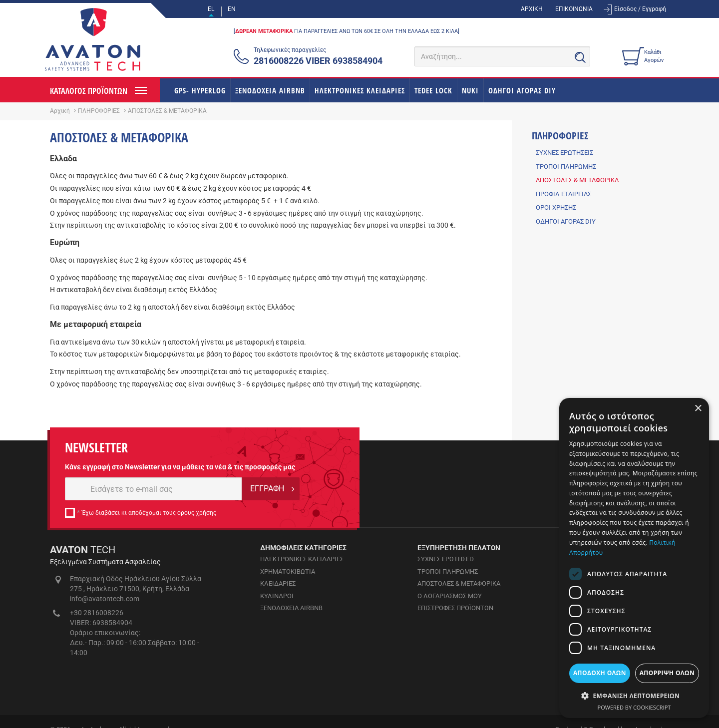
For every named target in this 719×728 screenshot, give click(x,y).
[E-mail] (154, 489)
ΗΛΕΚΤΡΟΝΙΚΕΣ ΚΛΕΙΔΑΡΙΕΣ (360, 90)
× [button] (698, 409)
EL (211, 9)
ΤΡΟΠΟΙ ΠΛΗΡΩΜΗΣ (566, 167)
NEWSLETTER (96, 448)
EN (232, 9)
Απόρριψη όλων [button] (667, 673)
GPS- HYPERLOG (200, 90)
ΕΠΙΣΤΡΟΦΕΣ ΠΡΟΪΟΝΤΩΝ (455, 608)
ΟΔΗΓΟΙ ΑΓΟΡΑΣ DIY (522, 90)
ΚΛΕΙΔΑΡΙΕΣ (278, 583)
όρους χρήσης (197, 513)
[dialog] (634, 558)
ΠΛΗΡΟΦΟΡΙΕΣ (99, 111)
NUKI (470, 90)
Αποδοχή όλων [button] (600, 673)
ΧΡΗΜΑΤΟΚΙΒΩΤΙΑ (288, 571)
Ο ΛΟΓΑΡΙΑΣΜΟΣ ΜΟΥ (450, 596)
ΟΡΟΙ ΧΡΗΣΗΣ (556, 207)
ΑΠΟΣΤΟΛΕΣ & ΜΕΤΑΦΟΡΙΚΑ (577, 180)
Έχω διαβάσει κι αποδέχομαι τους (149, 513)
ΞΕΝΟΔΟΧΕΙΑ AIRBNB (270, 90)
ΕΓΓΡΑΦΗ (267, 489)
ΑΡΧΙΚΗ (532, 9)
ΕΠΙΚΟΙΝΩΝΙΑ (574, 9)
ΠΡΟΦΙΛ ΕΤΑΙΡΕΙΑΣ (563, 194)
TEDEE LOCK (433, 90)
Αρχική (60, 111)
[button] (634, 695)
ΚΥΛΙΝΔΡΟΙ (277, 596)
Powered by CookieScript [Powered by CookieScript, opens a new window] (634, 707)
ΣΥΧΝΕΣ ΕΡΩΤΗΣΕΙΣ (564, 153)
